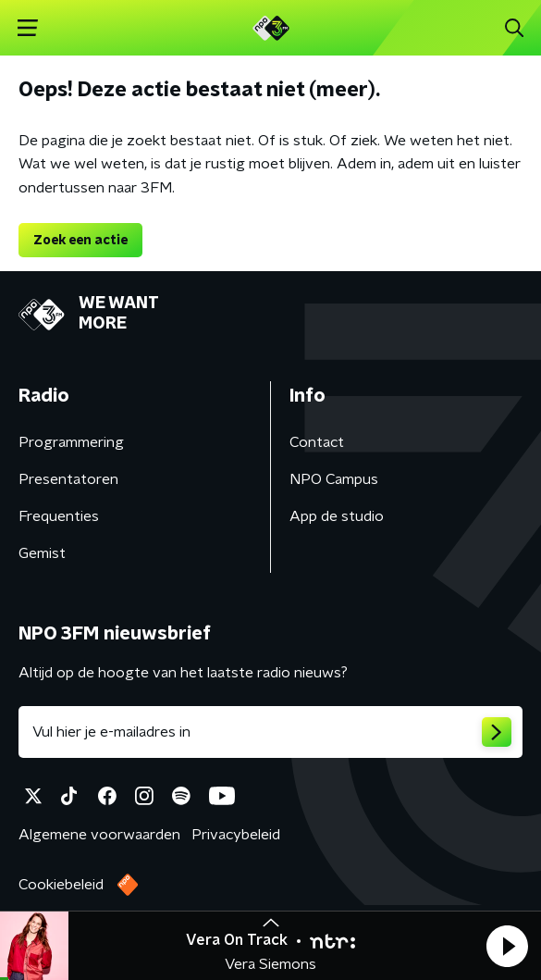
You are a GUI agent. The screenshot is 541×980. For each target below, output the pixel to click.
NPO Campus (334, 479)
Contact (317, 442)
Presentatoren (68, 479)
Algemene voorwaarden (99, 835)
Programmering (71, 442)
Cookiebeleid (61, 885)
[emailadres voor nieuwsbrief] (270, 732)
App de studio (337, 516)
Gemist (42, 553)
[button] (507, 946)
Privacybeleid (236, 835)
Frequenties (59, 516)
